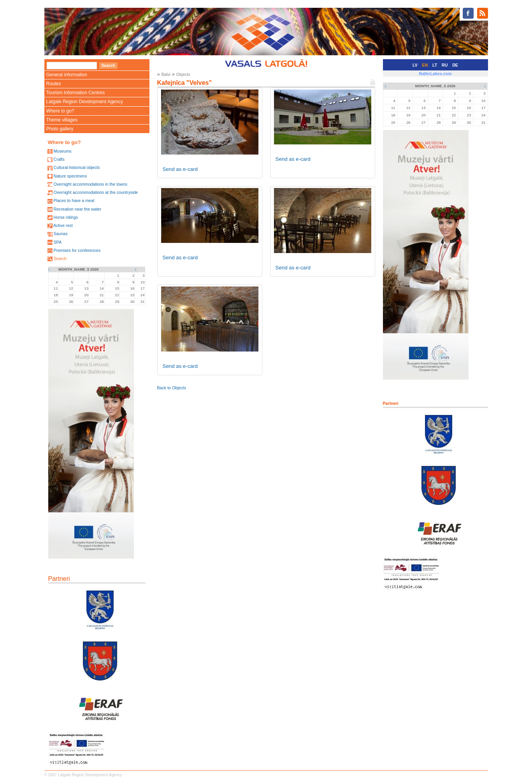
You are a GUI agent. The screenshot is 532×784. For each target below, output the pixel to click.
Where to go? (60, 111)
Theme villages (62, 120)
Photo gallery (60, 129)
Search (60, 258)
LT (435, 65)
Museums (62, 151)
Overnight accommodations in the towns (90, 184)
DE (455, 65)
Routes (54, 84)
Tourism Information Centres (76, 93)
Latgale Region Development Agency (85, 102)
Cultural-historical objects (76, 167)
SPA (57, 242)
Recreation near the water (77, 209)
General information (67, 75)
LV (415, 65)
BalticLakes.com (435, 74)
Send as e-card (180, 169)
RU (445, 65)
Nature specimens (70, 176)
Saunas (60, 234)
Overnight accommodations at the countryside (96, 192)
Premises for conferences (77, 250)
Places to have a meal (74, 200)
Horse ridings (66, 217)
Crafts (59, 159)
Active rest (63, 225)
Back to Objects (172, 388)
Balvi (166, 74)
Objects (183, 74)
